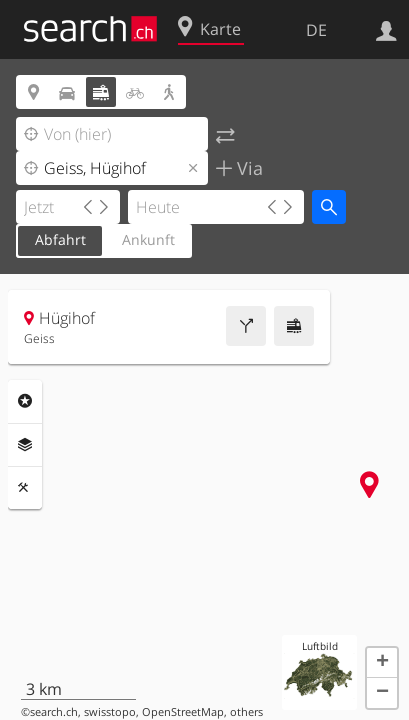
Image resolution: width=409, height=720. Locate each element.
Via (247, 168)
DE (316, 30)
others (246, 712)
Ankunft (148, 239)
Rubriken (25, 401)
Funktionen (25, 488)
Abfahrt (60, 239)
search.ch (54, 712)
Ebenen (25, 445)
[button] (382, 663)
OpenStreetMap (183, 712)
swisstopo (110, 712)
